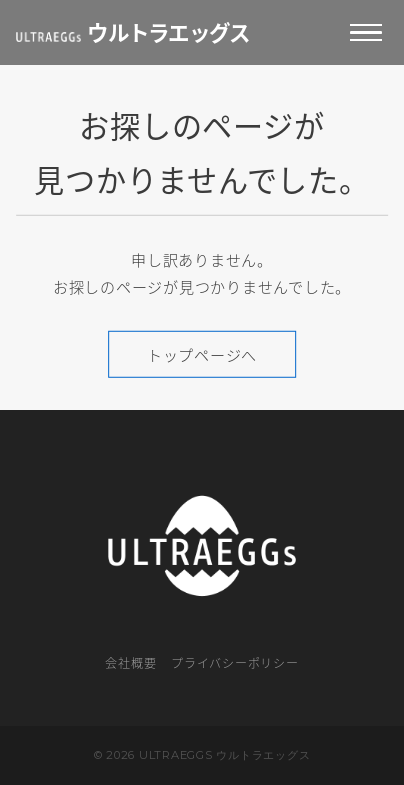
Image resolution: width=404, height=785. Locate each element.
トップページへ (202, 354)
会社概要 (130, 662)
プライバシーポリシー (235, 662)
